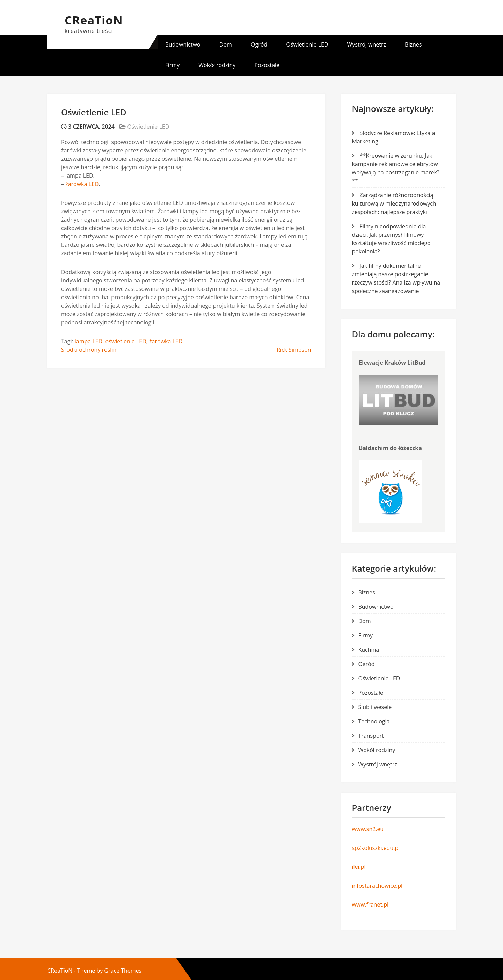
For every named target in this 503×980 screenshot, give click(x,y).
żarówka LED (82, 184)
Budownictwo (183, 44)
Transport (371, 736)
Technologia (374, 721)
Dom (226, 44)
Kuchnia (369, 650)
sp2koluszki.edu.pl (376, 848)
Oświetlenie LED (307, 44)
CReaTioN (94, 20)
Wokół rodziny (217, 65)
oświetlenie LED (126, 341)
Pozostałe (267, 65)
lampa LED (89, 341)
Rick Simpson (294, 350)
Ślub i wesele (375, 707)
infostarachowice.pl (377, 886)
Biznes (413, 44)
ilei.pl (359, 867)
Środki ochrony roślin (89, 350)
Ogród (259, 44)
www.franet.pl (370, 904)
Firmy (173, 65)
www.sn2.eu (368, 829)
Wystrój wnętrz (367, 44)
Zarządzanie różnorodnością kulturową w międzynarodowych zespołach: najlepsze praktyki (394, 203)
